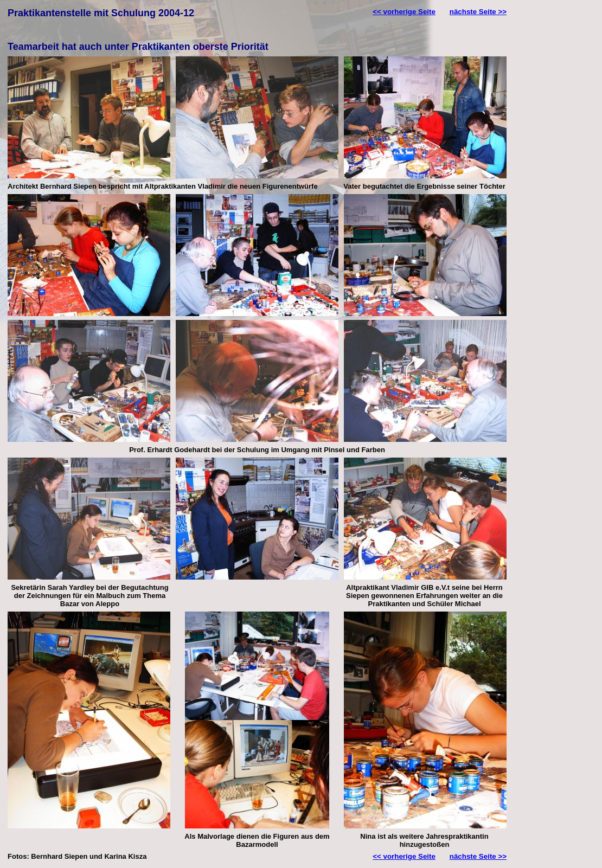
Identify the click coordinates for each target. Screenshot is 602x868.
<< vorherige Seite (404, 12)
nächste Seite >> (478, 12)
